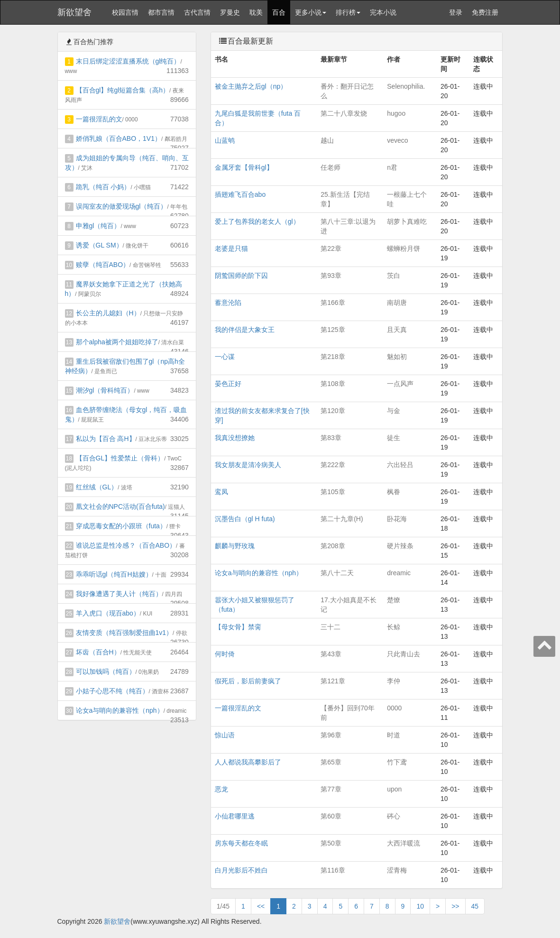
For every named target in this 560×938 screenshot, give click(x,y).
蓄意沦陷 (228, 303)
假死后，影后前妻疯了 (248, 681)
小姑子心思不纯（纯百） (112, 691)
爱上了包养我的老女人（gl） (257, 221)
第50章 (331, 843)
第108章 (333, 384)
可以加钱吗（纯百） (106, 671)
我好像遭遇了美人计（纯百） (119, 594)
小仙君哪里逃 (235, 816)
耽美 (256, 12)
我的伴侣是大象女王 (245, 330)
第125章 (333, 330)
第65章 (331, 762)
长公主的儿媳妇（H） (108, 313)
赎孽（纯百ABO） (103, 265)
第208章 (333, 546)
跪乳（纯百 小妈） (103, 187)
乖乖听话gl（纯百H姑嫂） (114, 574)
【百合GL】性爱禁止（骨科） (120, 458)
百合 (279, 12)
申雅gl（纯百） (98, 226)
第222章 (333, 465)
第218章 (333, 357)
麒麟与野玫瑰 (235, 546)
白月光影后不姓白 (241, 870)
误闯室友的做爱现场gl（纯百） (122, 206)
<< (261, 906)
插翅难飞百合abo (240, 194)
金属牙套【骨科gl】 (244, 167)
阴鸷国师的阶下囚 (241, 276)
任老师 (330, 167)
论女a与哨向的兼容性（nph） (120, 710)
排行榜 (348, 12)
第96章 (331, 735)
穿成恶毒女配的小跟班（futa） (121, 526)
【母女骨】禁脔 (238, 627)
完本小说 (383, 12)
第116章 (333, 870)
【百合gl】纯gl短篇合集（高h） (123, 90)
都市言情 (161, 12)
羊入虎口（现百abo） (108, 613)
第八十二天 (337, 573)
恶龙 (221, 789)
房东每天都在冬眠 (241, 843)
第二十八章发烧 (344, 113)
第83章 (331, 438)
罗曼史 (230, 12)
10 (420, 906)
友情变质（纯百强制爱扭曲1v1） (124, 633)
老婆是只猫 (231, 248)
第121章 (333, 681)
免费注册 (485, 12)
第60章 (331, 816)
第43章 (331, 654)
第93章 (331, 276)
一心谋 (225, 357)
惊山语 (225, 735)
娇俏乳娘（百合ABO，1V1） (119, 138)
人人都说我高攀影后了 (248, 762)
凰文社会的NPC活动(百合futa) (120, 506)
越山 (327, 140)
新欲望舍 (74, 12)
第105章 (333, 492)
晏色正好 (228, 384)
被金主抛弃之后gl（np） (251, 86)
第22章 (331, 248)
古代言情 (197, 12)
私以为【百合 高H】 (106, 439)
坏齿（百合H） (98, 652)
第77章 (331, 789)
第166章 (333, 303)
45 (475, 906)
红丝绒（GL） (97, 487)
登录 (456, 12)
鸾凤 (221, 492)
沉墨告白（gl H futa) (245, 519)
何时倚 (225, 654)
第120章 (333, 411)
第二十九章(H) (342, 519)
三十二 (330, 627)
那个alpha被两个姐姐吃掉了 (117, 342)
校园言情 (125, 12)
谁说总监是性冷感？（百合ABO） (126, 545)
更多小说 (311, 12)
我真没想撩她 (235, 438)
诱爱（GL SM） (99, 245)
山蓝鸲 (225, 140)
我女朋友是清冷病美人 (248, 465)
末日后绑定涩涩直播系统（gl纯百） (128, 61)
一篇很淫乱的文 (99, 119)
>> (455, 906)
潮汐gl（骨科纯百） (105, 390)
